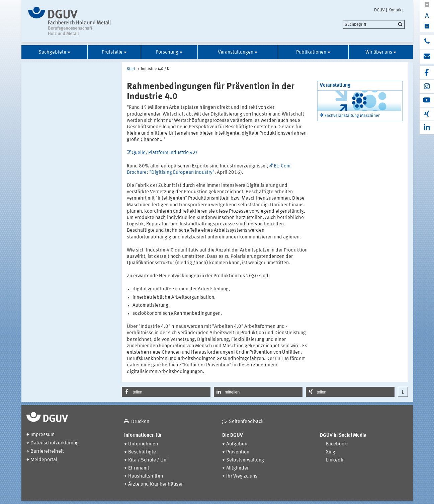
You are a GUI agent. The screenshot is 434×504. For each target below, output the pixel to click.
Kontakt (396, 10)
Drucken (140, 422)
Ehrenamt (139, 468)
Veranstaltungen (236, 52)
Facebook (336, 444)
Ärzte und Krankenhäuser (155, 484)
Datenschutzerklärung (55, 443)
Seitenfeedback (246, 422)
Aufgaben (237, 444)
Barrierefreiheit (47, 452)
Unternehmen (143, 444)
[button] (166, 392)
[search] (374, 24)
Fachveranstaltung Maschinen (353, 116)
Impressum (42, 435)
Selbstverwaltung (245, 460)
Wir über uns (379, 52)
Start (131, 69)
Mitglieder (237, 468)
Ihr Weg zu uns (242, 476)
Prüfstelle (112, 52)
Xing (331, 452)
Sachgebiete (52, 52)
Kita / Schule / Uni (148, 460)
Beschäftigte (142, 452)
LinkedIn (335, 460)
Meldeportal (44, 460)
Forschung (167, 52)
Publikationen (311, 52)
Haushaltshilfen (146, 476)
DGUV (379, 10)
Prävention (238, 452)
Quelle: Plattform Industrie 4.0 (164, 153)
